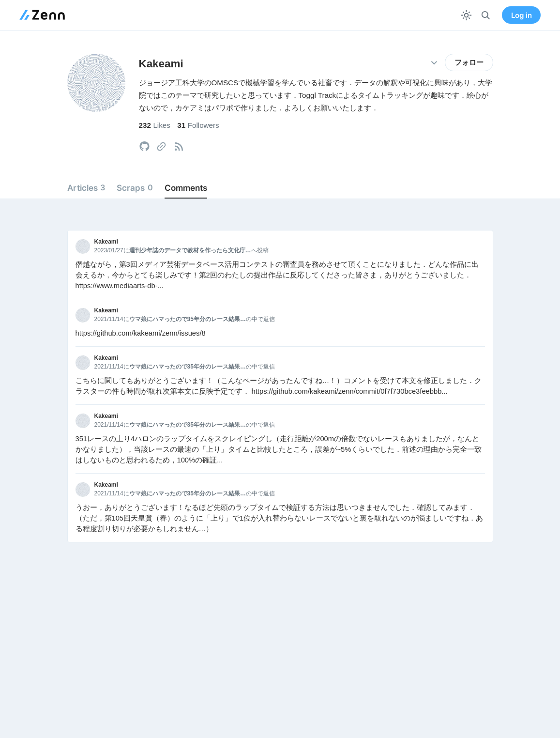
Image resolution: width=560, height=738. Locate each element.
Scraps (135, 188)
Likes (155, 125)
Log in (522, 15)
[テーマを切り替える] (466, 15)
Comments (186, 188)
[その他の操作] (434, 63)
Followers (198, 125)
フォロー (469, 62)
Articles (86, 188)
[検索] (486, 15)
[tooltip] (144, 146)
